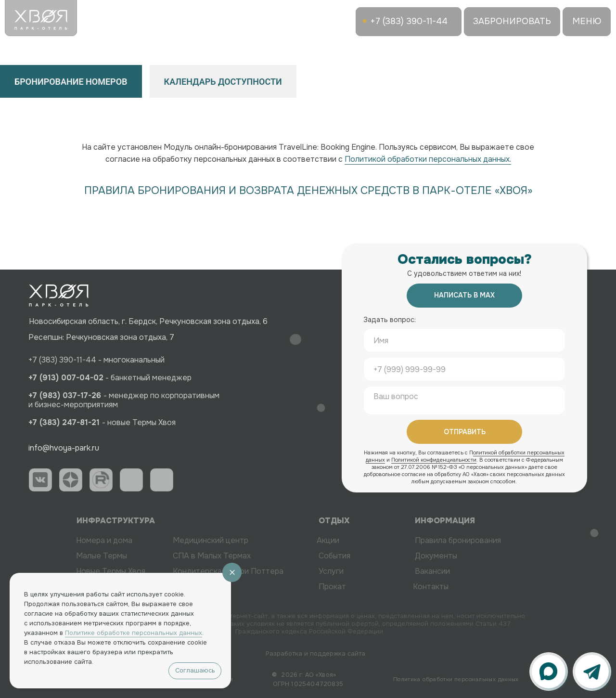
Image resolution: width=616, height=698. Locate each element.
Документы (450, 556)
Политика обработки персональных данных (456, 679)
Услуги (346, 571)
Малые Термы (87, 556)
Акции (314, 540)
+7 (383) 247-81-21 (52, 422)
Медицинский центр (196, 540)
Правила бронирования (472, 540)
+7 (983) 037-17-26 (54, 395)
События (349, 556)
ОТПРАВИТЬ (465, 432)
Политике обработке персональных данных (134, 633)
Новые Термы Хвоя (96, 571)
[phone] (464, 369)
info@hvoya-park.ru (48, 448)
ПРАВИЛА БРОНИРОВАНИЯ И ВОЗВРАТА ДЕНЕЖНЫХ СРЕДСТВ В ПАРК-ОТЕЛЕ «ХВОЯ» (308, 191)
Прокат (347, 587)
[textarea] (464, 401)
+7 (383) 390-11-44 (51, 360)
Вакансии (447, 571)
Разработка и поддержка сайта (325, 653)
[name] (464, 340)
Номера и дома (90, 540)
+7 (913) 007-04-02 (54, 378)
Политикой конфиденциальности (434, 460)
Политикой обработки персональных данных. (428, 159)
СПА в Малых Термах (197, 556)
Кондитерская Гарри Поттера (214, 571)
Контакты (416, 587)
